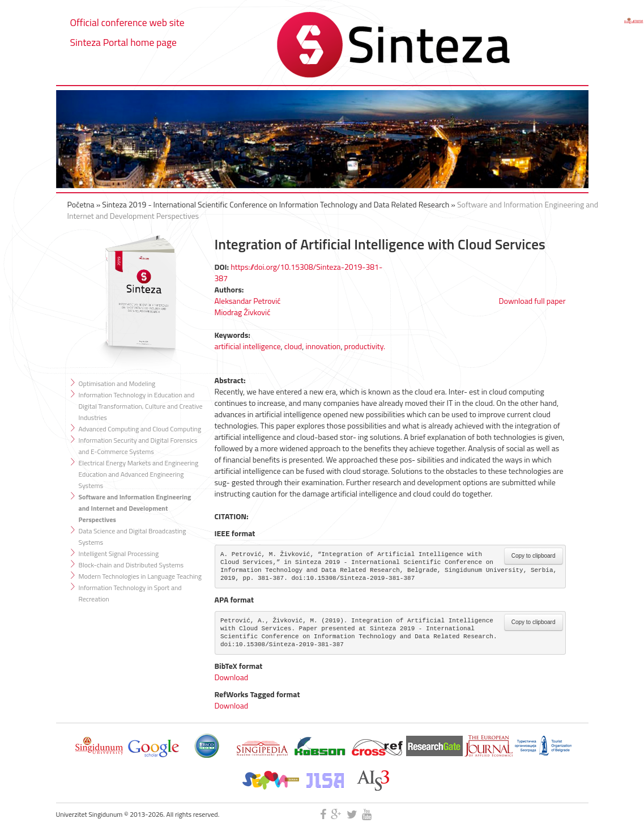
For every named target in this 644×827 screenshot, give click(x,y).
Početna (81, 204)
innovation (323, 346)
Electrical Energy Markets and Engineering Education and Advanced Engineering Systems (139, 474)
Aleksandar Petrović (248, 301)
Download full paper (532, 301)
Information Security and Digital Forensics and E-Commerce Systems (138, 446)
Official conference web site (127, 22)
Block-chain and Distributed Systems (131, 565)
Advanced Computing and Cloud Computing (140, 429)
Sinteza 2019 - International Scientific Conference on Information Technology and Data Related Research (276, 204)
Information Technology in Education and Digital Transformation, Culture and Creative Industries (141, 406)
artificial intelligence (248, 346)
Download (232, 677)
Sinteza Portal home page (123, 42)
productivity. (365, 346)
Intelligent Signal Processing (119, 554)
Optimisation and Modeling (117, 383)
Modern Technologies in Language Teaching (140, 576)
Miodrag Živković (243, 312)
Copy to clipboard (534, 556)
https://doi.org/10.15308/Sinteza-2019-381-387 (299, 272)
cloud (293, 346)
